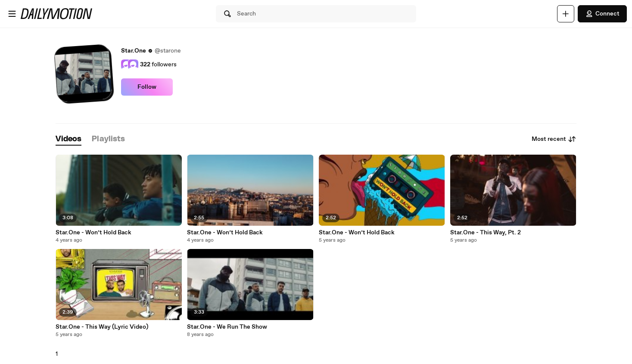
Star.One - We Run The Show (227, 327)
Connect (602, 14)
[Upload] (566, 14)
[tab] (68, 139)
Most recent (554, 139)
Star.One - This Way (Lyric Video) (102, 327)
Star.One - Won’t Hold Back (93, 233)
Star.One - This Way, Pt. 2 (486, 233)
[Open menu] (12, 14)
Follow (147, 87)
